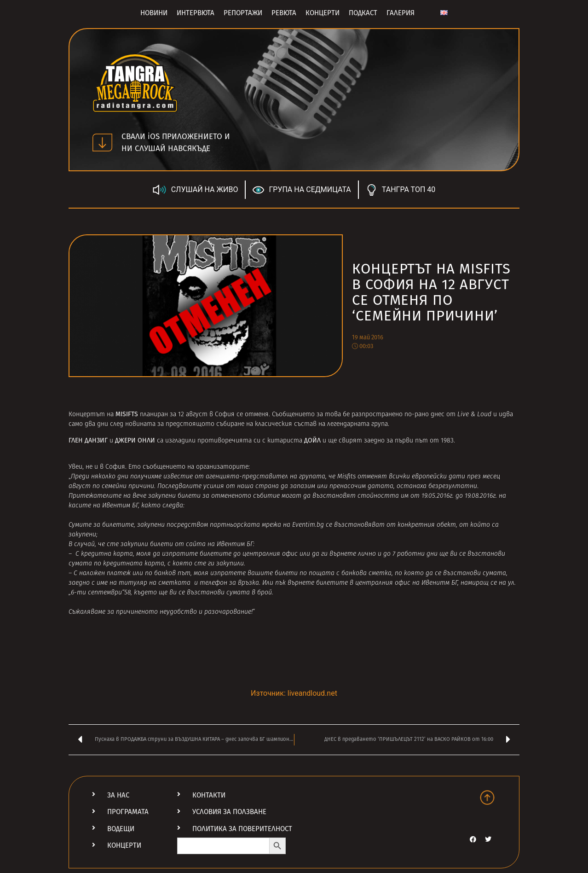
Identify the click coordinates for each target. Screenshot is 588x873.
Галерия (401, 13)
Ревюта (284, 13)
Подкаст (363, 13)
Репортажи (243, 13)
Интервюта (196, 13)
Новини (154, 13)
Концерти (323, 13)
